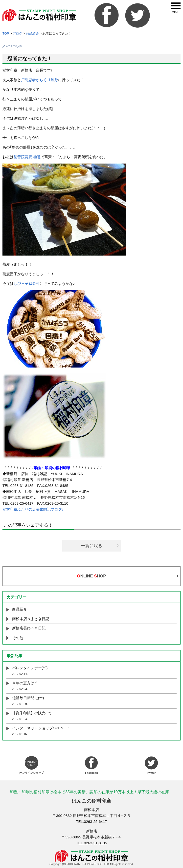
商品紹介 (20, 609)
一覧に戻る (92, 546)
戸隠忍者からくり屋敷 (40, 80)
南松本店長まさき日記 (31, 619)
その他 (18, 638)
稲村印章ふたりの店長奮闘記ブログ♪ (33, 509)
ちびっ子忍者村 (27, 284)
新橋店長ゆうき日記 (29, 628)
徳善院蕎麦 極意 (27, 157)
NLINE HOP (91, 576)
